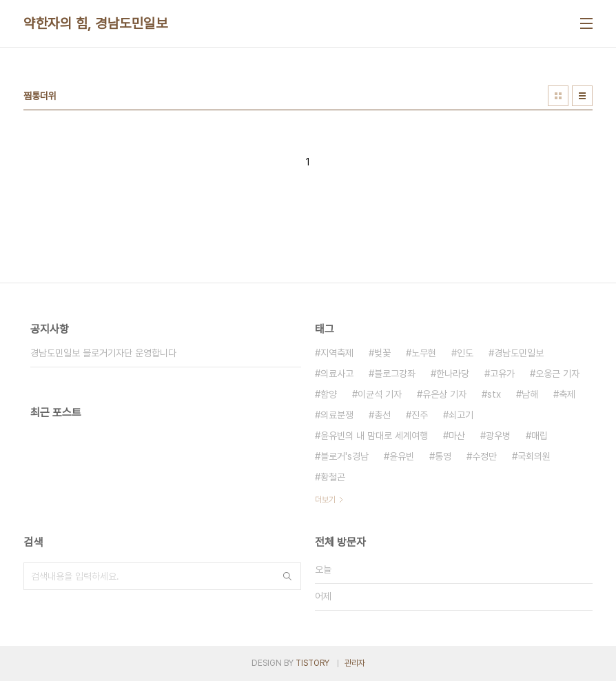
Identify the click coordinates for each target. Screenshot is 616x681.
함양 (329, 394)
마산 (457, 436)
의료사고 (337, 374)
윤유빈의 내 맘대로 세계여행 (374, 436)
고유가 (502, 374)
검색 (287, 576)
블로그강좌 (395, 374)
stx (494, 394)
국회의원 (534, 456)
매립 (540, 436)
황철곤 (333, 477)
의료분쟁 (337, 415)
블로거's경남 (345, 456)
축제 (567, 394)
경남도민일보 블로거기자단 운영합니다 (103, 353)
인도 (465, 353)
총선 (382, 415)
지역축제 (337, 353)
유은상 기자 (444, 394)
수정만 (484, 456)
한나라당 (453, 374)
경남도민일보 (519, 353)
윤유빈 (402, 456)
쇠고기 (461, 415)
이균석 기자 (380, 394)
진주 (420, 415)
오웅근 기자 (557, 374)
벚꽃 (382, 353)
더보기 (325, 500)
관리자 (355, 663)
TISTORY (312, 663)
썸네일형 (558, 96)
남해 (530, 394)
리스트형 (582, 96)
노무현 (424, 353)
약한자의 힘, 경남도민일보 (95, 23)
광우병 (498, 436)
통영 (443, 456)
